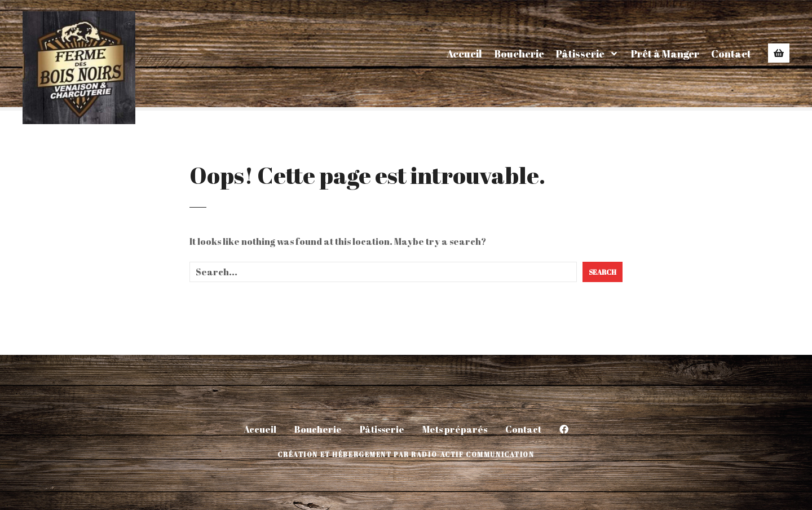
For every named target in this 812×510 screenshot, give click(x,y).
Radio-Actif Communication (473, 454)
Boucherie (519, 54)
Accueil (464, 54)
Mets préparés (455, 429)
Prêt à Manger (665, 54)
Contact (731, 54)
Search (603, 272)
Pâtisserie (580, 54)
